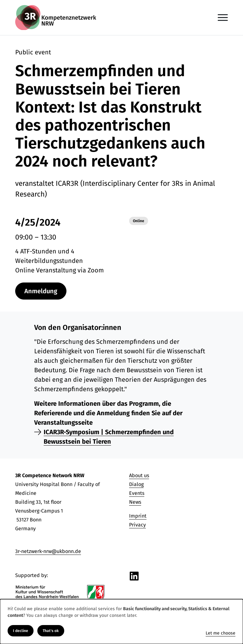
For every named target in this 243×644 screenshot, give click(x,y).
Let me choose (221, 633)
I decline (21, 631)
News (135, 502)
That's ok (51, 631)
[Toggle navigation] (223, 18)
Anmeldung (41, 291)
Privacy (137, 525)
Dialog (136, 484)
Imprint (138, 516)
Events (137, 493)
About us (139, 475)
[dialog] (121, 622)
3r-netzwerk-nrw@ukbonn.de (48, 551)
